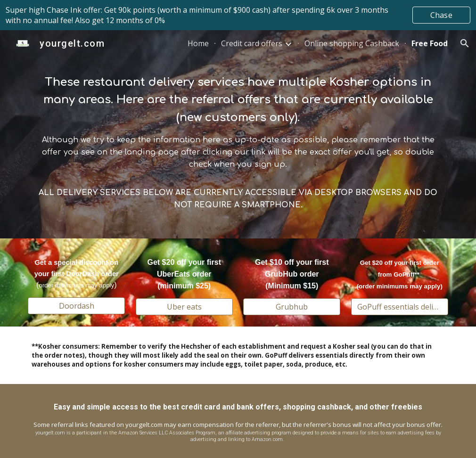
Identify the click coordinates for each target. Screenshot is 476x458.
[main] (238, 134)
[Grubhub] (292, 307)
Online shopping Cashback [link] (352, 43)
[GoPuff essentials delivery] (400, 307)
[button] (465, 43)
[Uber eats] (184, 307)
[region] (238, 15)
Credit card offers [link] (252, 43)
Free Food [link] (430, 43)
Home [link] (198, 43)
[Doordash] (76, 306)
